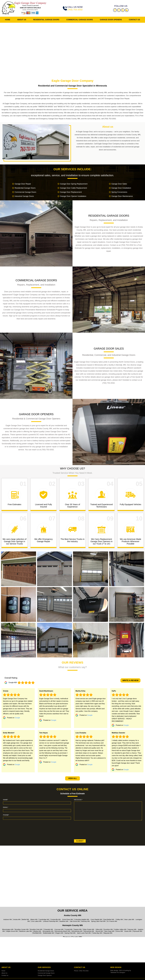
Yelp (123, 10)
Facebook (115, 10)
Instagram (119, 10)
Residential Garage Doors (46, 20)
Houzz (127, 10)
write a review (130, 680)
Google (17, 718)
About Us (22, 20)
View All (72, 778)
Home (8, 20)
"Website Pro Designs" (118, 972)
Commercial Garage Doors (80, 20)
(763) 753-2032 (75, 10)
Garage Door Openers (111, 20)
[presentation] (82, 830)
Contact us (134, 20)
